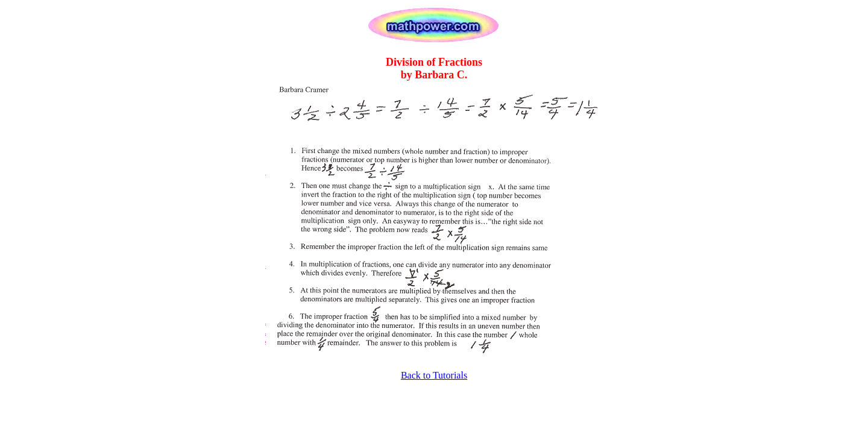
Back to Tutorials (434, 375)
